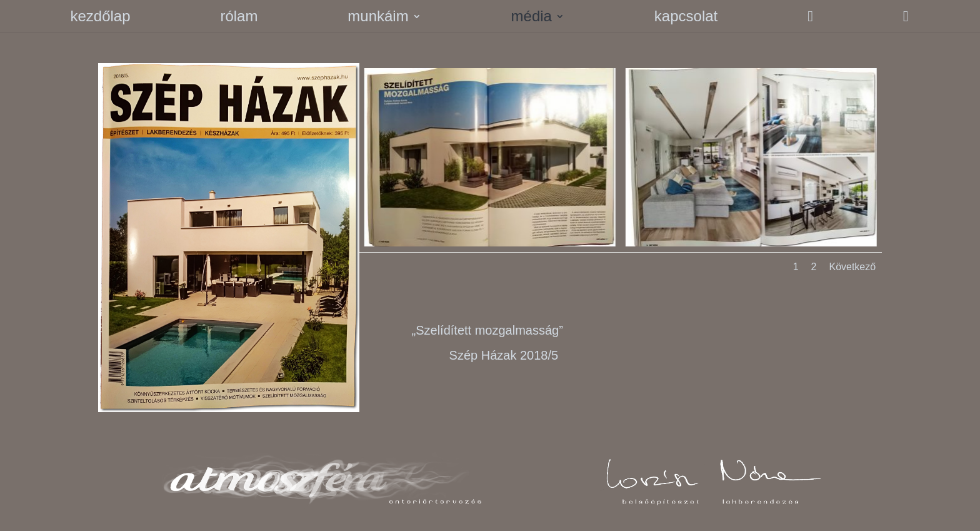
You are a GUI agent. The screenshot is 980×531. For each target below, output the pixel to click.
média (532, 18)
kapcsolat (686, 18)
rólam (239, 18)
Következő (852, 267)
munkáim (378, 18)
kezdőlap (100, 18)
